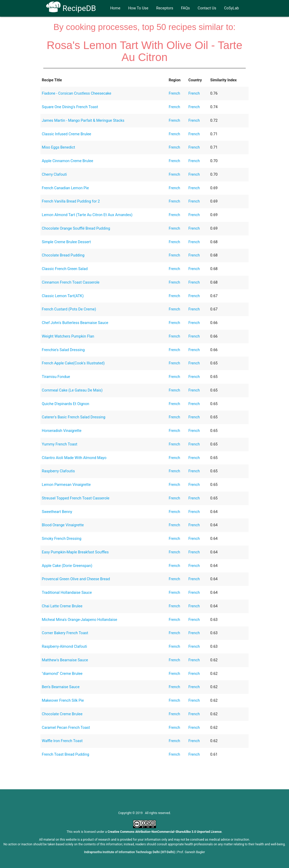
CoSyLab (231, 8)
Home (115, 8)
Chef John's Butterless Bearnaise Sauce (75, 323)
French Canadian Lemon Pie (65, 188)
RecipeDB (71, 8)
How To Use (138, 8)
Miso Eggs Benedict (58, 147)
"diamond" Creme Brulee (62, 674)
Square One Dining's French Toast (70, 107)
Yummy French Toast (59, 444)
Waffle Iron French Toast (62, 741)
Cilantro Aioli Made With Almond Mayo (74, 458)
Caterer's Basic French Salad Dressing (73, 417)
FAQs (185, 8)
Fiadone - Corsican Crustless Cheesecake (76, 93)
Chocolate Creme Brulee (62, 714)
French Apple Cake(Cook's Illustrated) (73, 363)
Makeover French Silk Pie (63, 701)
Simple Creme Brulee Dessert (66, 242)
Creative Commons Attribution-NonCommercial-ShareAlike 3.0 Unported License (165, 832)
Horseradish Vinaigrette (62, 431)
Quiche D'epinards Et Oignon (65, 404)
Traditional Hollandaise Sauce (67, 593)
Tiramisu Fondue (56, 377)
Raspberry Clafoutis (58, 471)
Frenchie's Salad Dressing (63, 350)
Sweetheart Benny (57, 512)
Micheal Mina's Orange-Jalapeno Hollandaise (79, 620)
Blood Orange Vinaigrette (63, 525)
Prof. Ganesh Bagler (191, 852)
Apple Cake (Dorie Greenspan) (67, 566)
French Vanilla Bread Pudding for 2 (71, 201)
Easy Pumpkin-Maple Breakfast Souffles (75, 552)
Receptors (165, 8)
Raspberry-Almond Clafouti (64, 647)
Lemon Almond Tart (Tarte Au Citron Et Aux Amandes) (87, 215)
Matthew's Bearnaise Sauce (65, 660)
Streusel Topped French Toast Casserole (76, 498)
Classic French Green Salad (65, 269)
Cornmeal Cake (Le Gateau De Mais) (72, 390)
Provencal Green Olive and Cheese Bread (76, 579)
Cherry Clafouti (54, 175)
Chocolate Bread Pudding (63, 255)
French (174, 93)
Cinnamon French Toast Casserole (71, 282)
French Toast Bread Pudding (65, 754)
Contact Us (207, 8)
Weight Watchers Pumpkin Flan (68, 336)
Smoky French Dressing (62, 539)
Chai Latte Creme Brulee (62, 606)
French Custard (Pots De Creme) (69, 309)
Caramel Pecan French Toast (66, 728)
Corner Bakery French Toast (65, 633)
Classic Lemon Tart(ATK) (63, 296)
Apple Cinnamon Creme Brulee (67, 161)
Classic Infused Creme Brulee (66, 134)
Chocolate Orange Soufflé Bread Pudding (76, 228)
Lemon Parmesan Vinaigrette (66, 485)
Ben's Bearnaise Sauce (61, 687)
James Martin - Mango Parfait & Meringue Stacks (83, 121)
